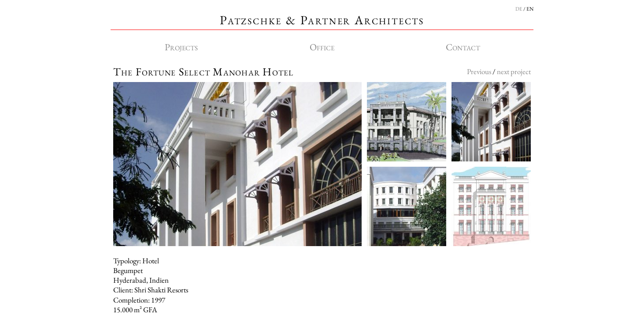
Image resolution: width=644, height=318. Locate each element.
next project (514, 71)
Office (322, 47)
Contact (463, 47)
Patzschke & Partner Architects (322, 20)
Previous (479, 71)
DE (519, 9)
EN (530, 9)
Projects (181, 47)
